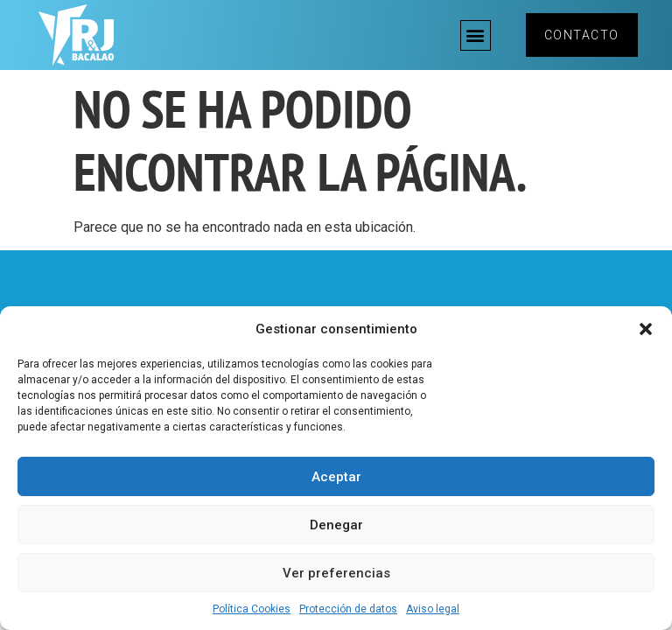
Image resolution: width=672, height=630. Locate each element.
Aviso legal (433, 609)
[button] (646, 329)
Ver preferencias (336, 573)
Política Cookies (252, 609)
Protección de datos (348, 609)
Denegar (336, 525)
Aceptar (336, 477)
